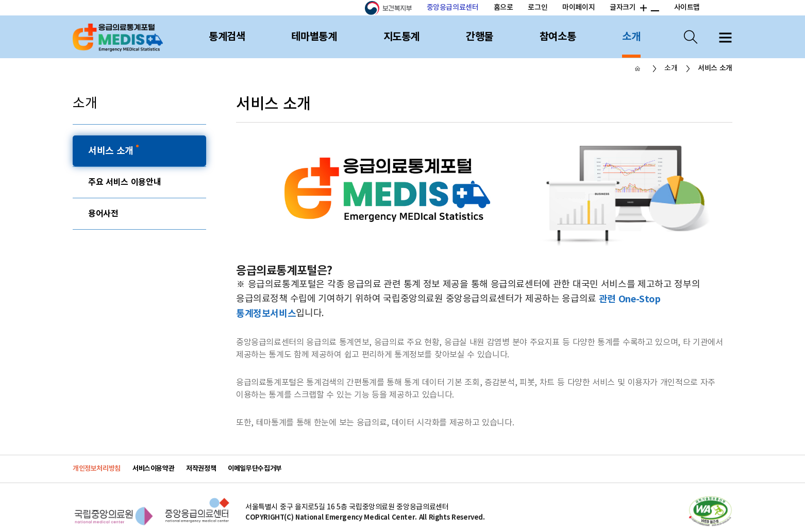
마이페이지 (578, 7)
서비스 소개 (112, 151)
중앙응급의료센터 (453, 7)
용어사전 (103, 214)
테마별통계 (314, 37)
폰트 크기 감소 (655, 8)
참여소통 (558, 37)
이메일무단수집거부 (255, 469)
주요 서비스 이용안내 (124, 182)
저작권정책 (201, 469)
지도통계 (401, 37)
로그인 (538, 7)
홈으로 (504, 7)
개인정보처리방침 (97, 469)
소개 (631, 37)
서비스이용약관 (153, 469)
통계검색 (227, 37)
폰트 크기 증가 (642, 8)
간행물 (480, 37)
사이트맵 (687, 7)
